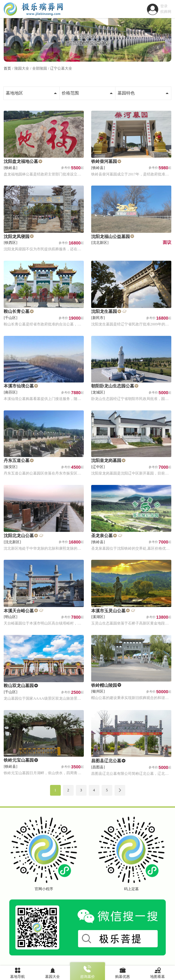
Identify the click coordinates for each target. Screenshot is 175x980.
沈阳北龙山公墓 (19, 536)
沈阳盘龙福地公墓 (21, 161)
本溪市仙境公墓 (19, 386)
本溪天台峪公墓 (19, 611)
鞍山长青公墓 (17, 311)
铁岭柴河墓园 (104, 161)
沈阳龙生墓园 (104, 311)
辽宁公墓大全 (61, 68)
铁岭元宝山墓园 (19, 760)
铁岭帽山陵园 (104, 685)
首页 (7, 68)
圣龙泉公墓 (102, 536)
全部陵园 (40, 68)
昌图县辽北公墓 (106, 761)
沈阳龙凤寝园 (17, 237)
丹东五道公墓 (17, 461)
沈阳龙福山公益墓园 (111, 237)
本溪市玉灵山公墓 (108, 611)
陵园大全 (22, 68)
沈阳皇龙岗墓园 (106, 461)
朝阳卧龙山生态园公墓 (113, 386)
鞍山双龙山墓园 (19, 686)
